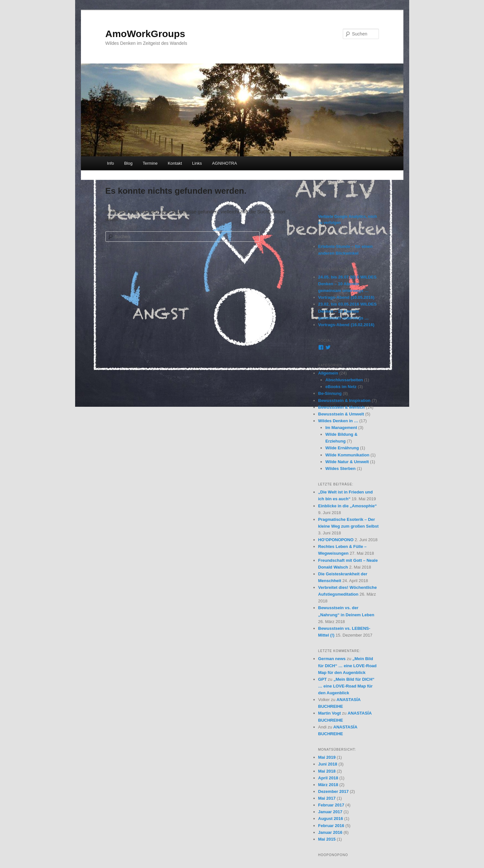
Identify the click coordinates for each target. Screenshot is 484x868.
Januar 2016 (330, 832)
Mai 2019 (327, 757)
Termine (150, 163)
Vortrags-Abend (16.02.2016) (346, 325)
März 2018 (328, 785)
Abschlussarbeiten (344, 380)
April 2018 (328, 778)
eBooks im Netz (341, 387)
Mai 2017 (327, 798)
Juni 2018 (328, 764)
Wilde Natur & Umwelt (347, 462)
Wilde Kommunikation (347, 455)
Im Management (341, 428)
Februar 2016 (331, 826)
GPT (323, 679)
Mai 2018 (327, 771)
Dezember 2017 (334, 791)
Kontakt (175, 163)
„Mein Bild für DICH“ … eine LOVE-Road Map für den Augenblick (347, 665)
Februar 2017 (331, 805)
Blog (128, 163)
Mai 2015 (327, 839)
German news (332, 659)
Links (197, 163)
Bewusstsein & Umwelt (341, 414)
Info (111, 163)
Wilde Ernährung (342, 448)
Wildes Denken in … (338, 421)
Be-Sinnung (330, 393)
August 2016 (331, 819)
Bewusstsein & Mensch (342, 407)
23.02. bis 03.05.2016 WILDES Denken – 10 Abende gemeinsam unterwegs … (347, 311)
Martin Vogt (330, 713)
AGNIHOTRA (225, 163)
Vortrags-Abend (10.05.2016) (346, 297)
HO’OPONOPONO (336, 540)
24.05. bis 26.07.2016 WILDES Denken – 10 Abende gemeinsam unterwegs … (347, 284)
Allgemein (328, 373)
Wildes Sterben (341, 468)
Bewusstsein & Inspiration (345, 400)
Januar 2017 (330, 812)
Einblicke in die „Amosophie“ (348, 506)
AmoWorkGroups (145, 34)
